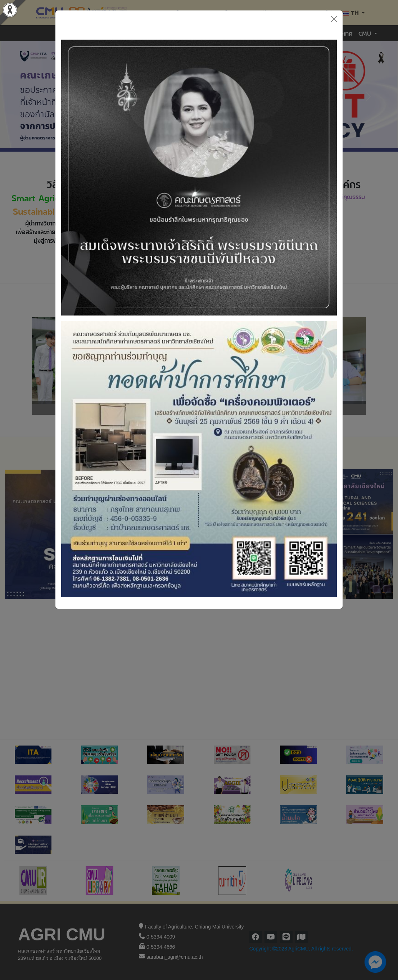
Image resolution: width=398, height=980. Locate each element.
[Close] (334, 19)
